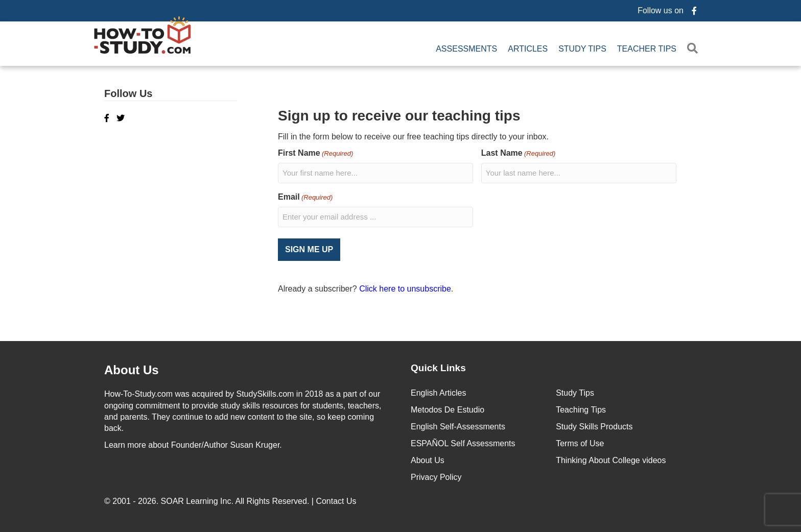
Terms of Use (580, 443)
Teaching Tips (581, 409)
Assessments (466, 49)
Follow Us (128, 93)
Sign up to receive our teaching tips (399, 116)
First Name (315, 153)
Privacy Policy (436, 477)
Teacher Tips (647, 49)
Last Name (519, 153)
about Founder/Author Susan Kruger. (193, 444)
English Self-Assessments (458, 426)
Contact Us (337, 501)
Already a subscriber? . (366, 288)
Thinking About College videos (611, 460)
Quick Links (438, 367)
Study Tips (582, 49)
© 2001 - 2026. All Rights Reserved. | (231, 501)
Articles (528, 49)
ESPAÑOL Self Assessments (463, 443)
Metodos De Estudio (447, 409)
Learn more (125, 444)
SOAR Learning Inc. (197, 501)
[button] (694, 49)
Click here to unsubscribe (405, 288)
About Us (428, 460)
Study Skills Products (594, 426)
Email (305, 197)
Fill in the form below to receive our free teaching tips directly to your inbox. (413, 137)
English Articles (439, 392)
